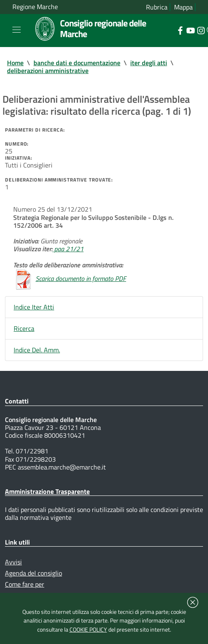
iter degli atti (149, 63)
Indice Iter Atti (34, 307)
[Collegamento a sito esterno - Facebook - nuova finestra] (180, 30)
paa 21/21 (68, 249)
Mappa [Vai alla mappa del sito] (183, 7)
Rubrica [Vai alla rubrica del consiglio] (157, 7)
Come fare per (25, 584)
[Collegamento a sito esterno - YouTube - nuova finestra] (190, 30)
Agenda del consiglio (33, 573)
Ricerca (24, 328)
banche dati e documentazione (77, 63)
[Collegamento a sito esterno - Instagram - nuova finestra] (201, 30)
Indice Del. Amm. (37, 350)
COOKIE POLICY (88, 630)
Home (15, 63)
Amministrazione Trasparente (47, 491)
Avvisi (13, 562)
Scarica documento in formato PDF (81, 278)
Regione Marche (35, 7)
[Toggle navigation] (17, 30)
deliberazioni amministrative (48, 71)
